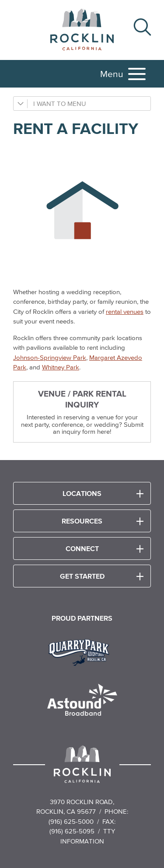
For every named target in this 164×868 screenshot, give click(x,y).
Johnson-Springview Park (50, 357)
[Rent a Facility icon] (82, 212)
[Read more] (82, 651)
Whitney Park (61, 367)
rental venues (125, 311)
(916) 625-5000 (71, 821)
